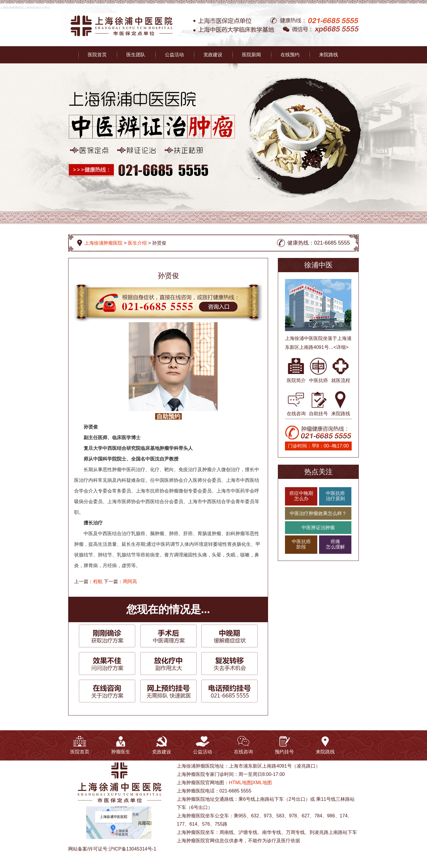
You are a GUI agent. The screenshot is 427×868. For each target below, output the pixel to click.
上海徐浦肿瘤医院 (103, 243)
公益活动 (174, 55)
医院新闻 (251, 55)
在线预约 (290, 55)
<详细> (341, 347)
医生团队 (136, 55)
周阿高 (130, 581)
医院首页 (97, 55)
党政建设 (213, 55)
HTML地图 (240, 783)
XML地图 (262, 783)
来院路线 (329, 55)
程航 (98, 581)
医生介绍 (137, 243)
